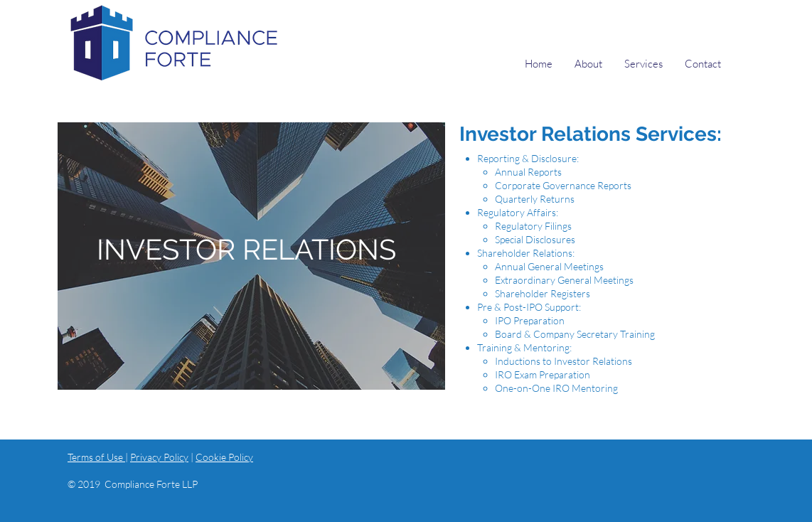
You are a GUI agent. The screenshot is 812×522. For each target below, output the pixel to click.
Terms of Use (96, 457)
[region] (251, 256)
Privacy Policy (159, 457)
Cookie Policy (224, 457)
